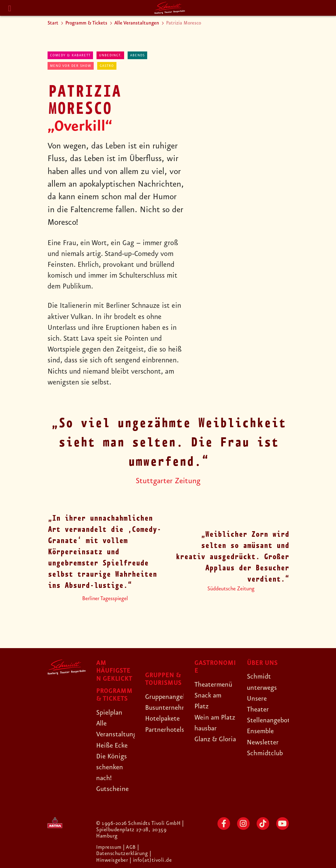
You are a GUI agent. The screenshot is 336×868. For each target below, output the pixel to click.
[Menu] (10, 9)
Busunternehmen (171, 708)
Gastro (107, 66)
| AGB (131, 847)
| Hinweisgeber (124, 857)
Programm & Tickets (86, 23)
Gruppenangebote (172, 697)
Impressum (110, 847)
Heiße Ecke (113, 745)
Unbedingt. (110, 55)
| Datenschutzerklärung (122, 850)
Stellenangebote (271, 720)
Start (53, 23)
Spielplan (110, 713)
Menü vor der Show (71, 66)
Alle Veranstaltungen (137, 23)
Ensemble (261, 731)
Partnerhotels (166, 730)
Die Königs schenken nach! (113, 767)
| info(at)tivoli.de (151, 860)
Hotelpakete (164, 718)
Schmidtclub (266, 753)
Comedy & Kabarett (70, 55)
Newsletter (263, 742)
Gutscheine (113, 789)
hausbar (206, 739)
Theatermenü (215, 685)
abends (137, 55)
